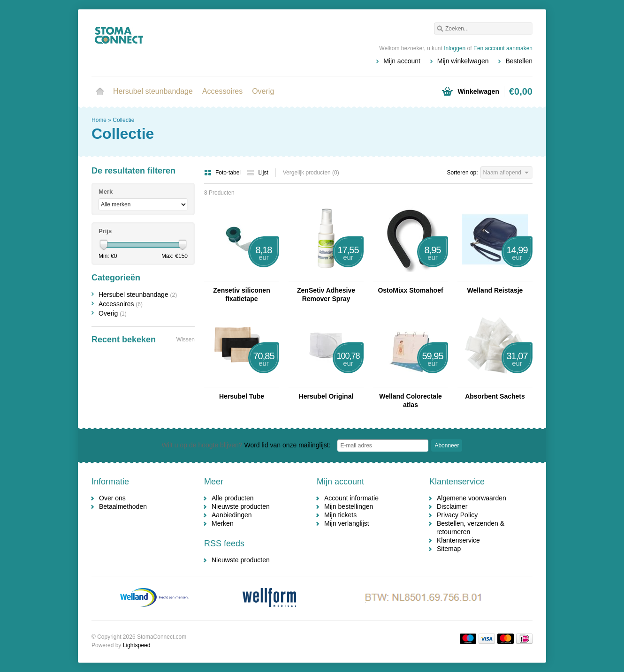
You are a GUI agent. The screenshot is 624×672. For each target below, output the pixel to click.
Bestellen (519, 61)
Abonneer (447, 445)
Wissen (186, 340)
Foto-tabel (223, 173)
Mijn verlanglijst (347, 523)
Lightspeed (137, 645)
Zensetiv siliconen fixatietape (241, 294)
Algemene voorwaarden (472, 498)
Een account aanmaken (503, 48)
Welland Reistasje (495, 290)
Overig (263, 91)
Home (100, 91)
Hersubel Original (326, 396)
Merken (223, 523)
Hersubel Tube (242, 396)
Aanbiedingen (232, 515)
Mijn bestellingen (349, 506)
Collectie (123, 120)
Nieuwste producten (241, 506)
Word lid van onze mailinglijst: (246, 445)
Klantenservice (458, 540)
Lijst (257, 173)
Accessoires (222, 91)
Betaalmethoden (123, 506)
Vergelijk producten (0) (311, 173)
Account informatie (351, 498)
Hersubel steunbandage (153, 91)
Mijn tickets (340, 515)
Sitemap (449, 549)
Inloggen (455, 48)
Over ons (112, 498)
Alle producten (233, 498)
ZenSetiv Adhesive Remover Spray (326, 294)
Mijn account (402, 61)
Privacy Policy (457, 515)
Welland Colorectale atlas (411, 400)
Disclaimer (452, 506)
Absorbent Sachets (495, 396)
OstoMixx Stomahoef (410, 290)
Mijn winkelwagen (463, 61)
